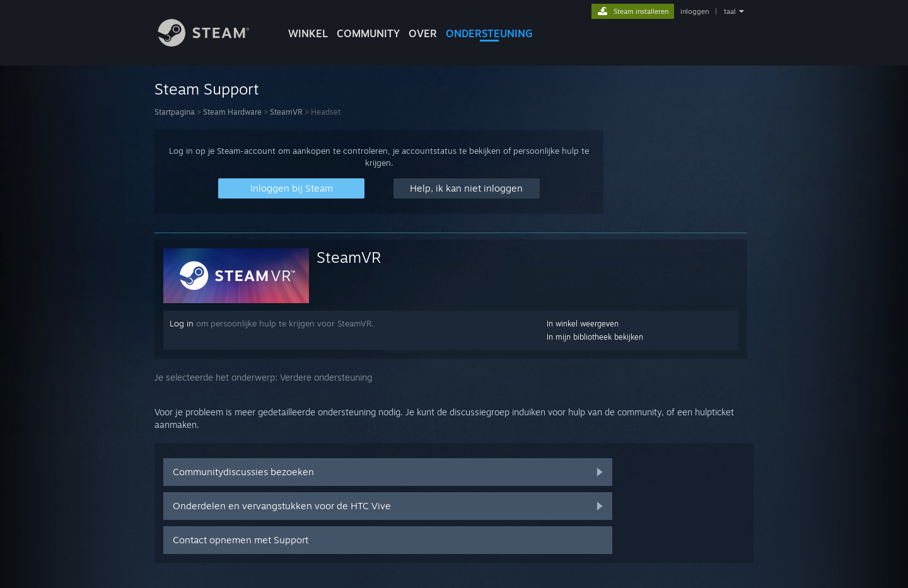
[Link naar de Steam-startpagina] (213, 43)
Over (423, 33)
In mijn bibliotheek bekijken (595, 337)
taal (730, 11)
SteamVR (286, 112)
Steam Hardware (232, 112)
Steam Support (207, 89)
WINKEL (308, 33)
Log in (182, 323)
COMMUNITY (368, 33)
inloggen (695, 11)
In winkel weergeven (583, 324)
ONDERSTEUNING (489, 33)
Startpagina (175, 112)
